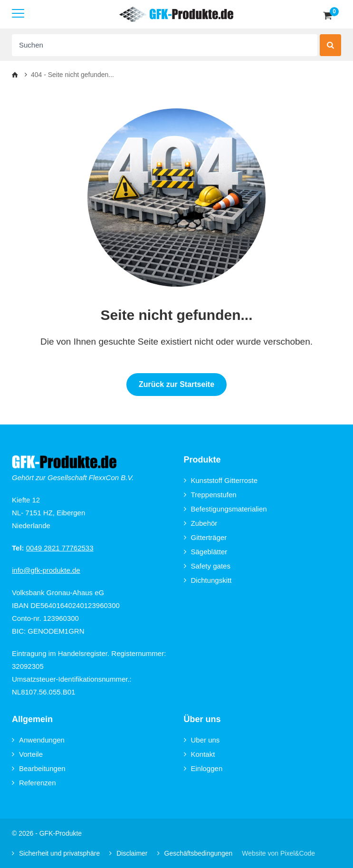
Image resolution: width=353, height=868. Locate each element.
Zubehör (201, 523)
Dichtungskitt (208, 580)
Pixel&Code (298, 853)
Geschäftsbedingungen (195, 853)
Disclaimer (128, 853)
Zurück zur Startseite (176, 384)
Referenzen (34, 783)
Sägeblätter (206, 552)
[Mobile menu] (18, 14)
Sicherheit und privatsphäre (56, 853)
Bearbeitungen (39, 768)
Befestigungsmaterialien (225, 509)
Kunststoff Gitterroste (221, 480)
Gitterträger (205, 537)
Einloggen (203, 768)
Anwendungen (38, 740)
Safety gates (207, 566)
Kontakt (200, 754)
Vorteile (27, 754)
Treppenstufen (210, 495)
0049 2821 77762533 (60, 548)
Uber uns (202, 740)
